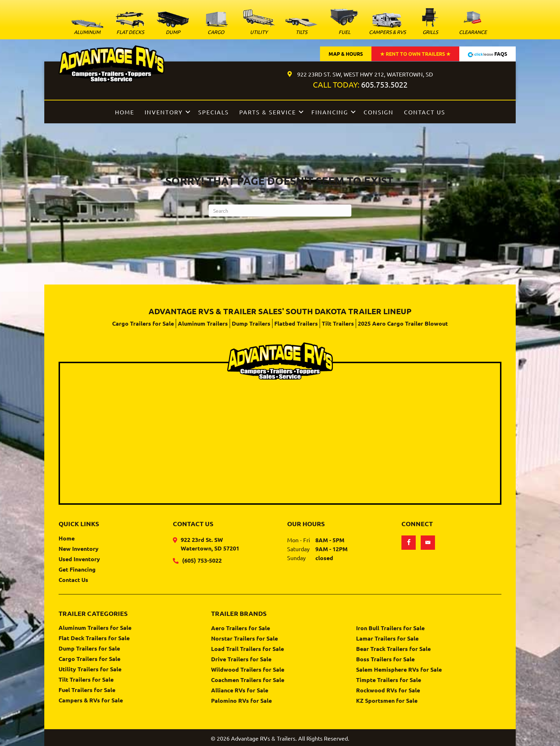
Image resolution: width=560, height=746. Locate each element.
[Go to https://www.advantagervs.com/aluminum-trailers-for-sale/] (87, 29)
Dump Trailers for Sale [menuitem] (89, 649)
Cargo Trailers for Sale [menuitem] (143, 323)
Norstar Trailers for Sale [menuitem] (244, 639)
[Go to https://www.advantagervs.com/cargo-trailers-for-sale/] (216, 25)
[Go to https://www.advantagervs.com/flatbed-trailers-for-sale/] (130, 24)
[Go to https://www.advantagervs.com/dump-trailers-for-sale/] (173, 24)
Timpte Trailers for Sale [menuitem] (389, 680)
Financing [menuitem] (330, 112)
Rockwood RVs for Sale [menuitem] (388, 691)
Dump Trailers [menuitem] (251, 323)
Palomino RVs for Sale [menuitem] (241, 701)
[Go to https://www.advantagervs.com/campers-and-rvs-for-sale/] (387, 25)
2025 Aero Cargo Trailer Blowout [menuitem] (403, 323)
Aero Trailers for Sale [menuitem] (241, 628)
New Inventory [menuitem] (79, 549)
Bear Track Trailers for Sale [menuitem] (393, 649)
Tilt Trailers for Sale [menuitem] (86, 680)
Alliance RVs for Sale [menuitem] (240, 691)
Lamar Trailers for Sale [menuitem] (387, 639)
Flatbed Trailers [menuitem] (296, 323)
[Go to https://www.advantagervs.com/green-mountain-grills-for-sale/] (430, 22)
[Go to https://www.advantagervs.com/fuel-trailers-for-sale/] (344, 21)
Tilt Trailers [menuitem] (338, 323)
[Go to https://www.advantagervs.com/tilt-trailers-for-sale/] (301, 28)
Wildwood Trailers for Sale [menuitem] (248, 670)
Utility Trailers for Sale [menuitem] (90, 670)
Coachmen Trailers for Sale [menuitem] (248, 680)
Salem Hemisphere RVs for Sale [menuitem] (399, 670)
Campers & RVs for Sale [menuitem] (91, 701)
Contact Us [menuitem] (425, 112)
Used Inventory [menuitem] (79, 559)
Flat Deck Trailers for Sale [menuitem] (94, 638)
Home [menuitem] (125, 112)
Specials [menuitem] (214, 112)
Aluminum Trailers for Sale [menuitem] (95, 628)
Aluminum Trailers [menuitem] (203, 323)
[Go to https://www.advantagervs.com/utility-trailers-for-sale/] (259, 23)
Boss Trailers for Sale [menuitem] (385, 659)
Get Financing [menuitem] (77, 570)
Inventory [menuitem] (164, 112)
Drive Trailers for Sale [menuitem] (241, 659)
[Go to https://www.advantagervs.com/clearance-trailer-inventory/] (473, 22)
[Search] (280, 211)
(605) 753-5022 (202, 560)
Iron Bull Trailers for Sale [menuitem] (390, 628)
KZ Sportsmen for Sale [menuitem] (387, 701)
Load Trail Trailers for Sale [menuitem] (247, 649)
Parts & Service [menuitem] (268, 112)
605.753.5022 (384, 84)
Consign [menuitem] (379, 112)
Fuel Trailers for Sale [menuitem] (87, 690)
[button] (188, 112)
